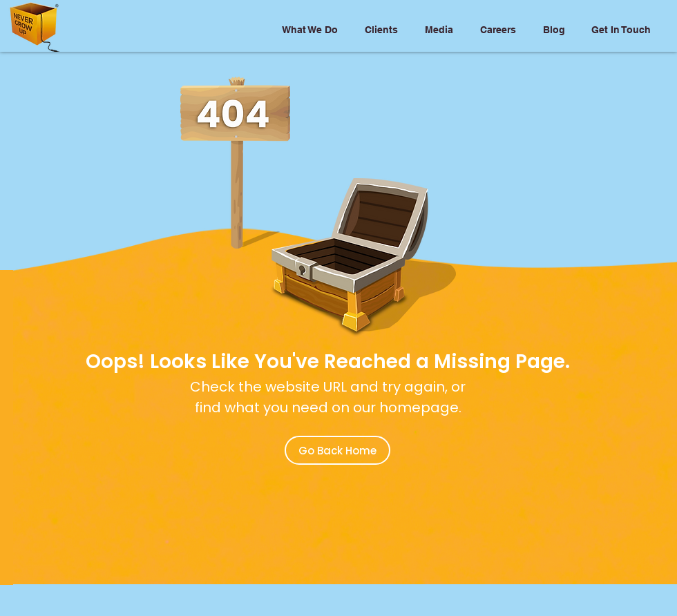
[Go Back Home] (337, 450)
